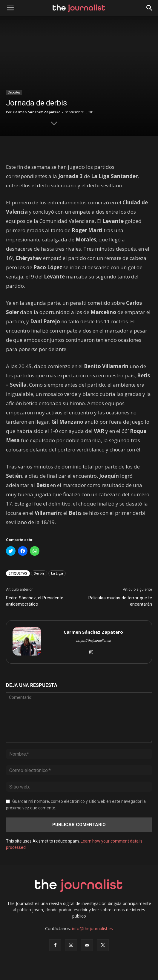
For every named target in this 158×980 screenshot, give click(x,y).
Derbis (39, 573)
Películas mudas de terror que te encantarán (120, 601)
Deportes (14, 92)
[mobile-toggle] (10, 8)
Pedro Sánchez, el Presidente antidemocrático (35, 601)
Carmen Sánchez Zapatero (37, 112)
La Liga (57, 573)
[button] (150, 8)
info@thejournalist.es (92, 928)
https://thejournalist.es (93, 641)
